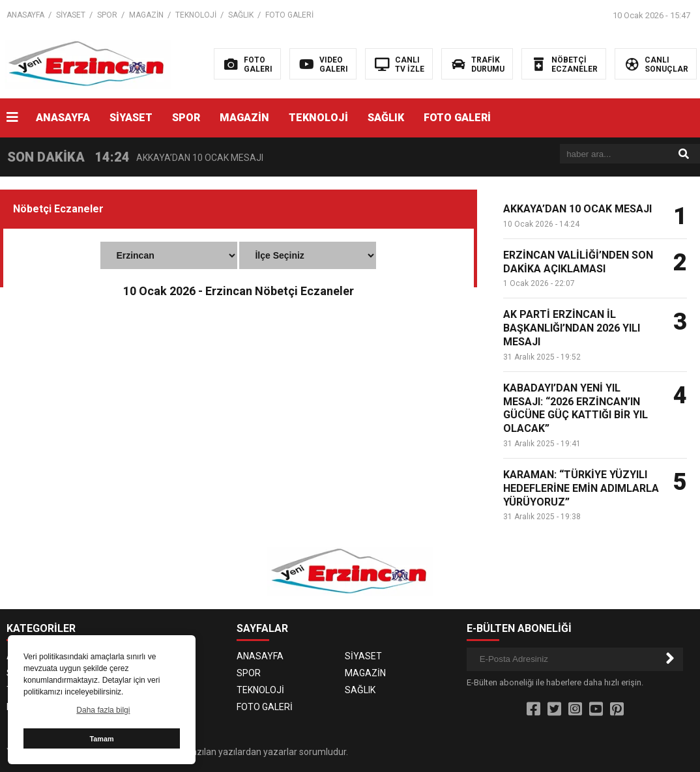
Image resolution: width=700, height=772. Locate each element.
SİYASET (71, 15)
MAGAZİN (146, 15)
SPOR (107, 15)
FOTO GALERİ (289, 15)
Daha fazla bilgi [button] (103, 710)
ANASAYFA (25, 15)
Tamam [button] (101, 739)
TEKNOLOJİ (196, 15)
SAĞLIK (241, 15)
